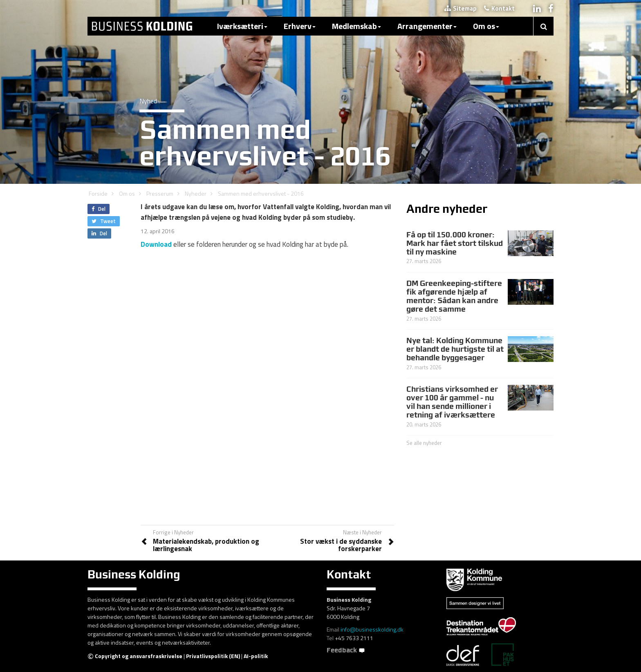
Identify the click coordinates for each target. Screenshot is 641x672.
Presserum (160, 193)
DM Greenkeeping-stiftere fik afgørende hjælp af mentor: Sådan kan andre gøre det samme (454, 296)
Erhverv (300, 26)
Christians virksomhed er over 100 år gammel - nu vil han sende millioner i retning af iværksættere (452, 402)
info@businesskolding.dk (372, 629)
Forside (98, 193)
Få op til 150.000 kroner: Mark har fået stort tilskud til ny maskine (455, 243)
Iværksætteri (242, 26)
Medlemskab (356, 26)
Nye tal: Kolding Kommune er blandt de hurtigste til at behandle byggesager (455, 349)
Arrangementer (427, 26)
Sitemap (461, 8)
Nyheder (196, 193)
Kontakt (499, 8)
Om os (486, 26)
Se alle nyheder (424, 443)
